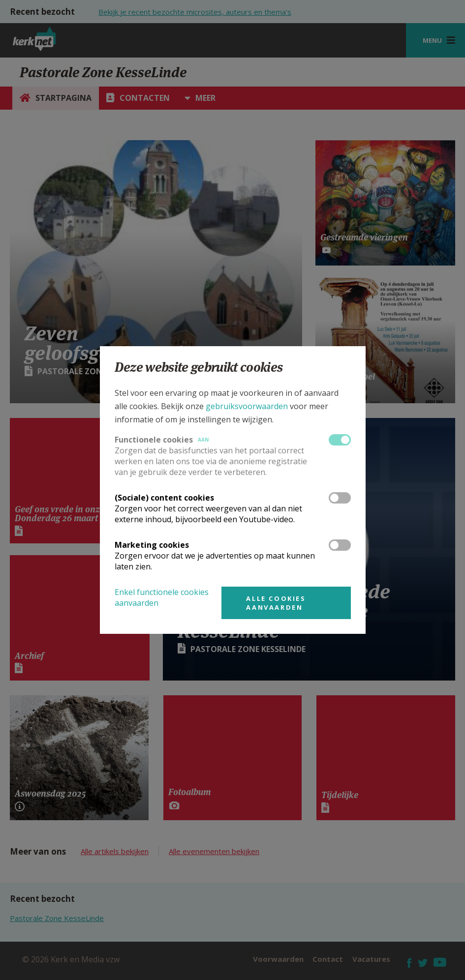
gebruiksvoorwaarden (247, 406)
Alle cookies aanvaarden (276, 603)
